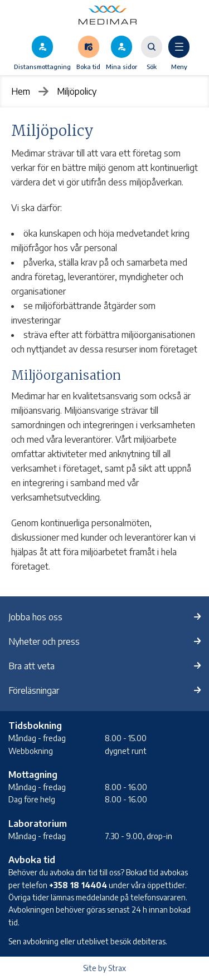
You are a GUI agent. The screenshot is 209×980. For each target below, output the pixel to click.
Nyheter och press (44, 641)
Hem (21, 91)
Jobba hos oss (35, 617)
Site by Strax (104, 968)
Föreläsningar (34, 690)
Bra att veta (31, 666)
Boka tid (88, 66)
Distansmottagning (42, 66)
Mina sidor (121, 66)
